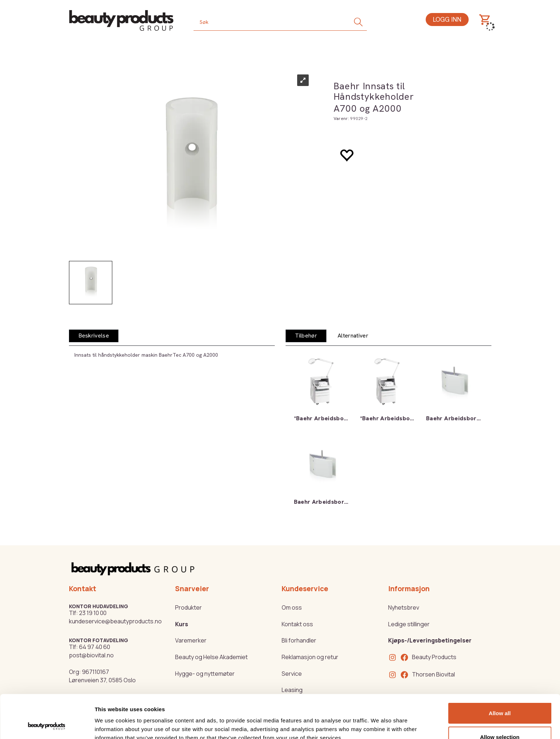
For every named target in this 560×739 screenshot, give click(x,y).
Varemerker (191, 640)
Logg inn (447, 19)
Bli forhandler (299, 640)
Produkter (188, 607)
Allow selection (500, 696)
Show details (379, 720)
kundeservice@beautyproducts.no (115, 621)
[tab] (94, 336)
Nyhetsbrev (404, 607)
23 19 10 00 (93, 613)
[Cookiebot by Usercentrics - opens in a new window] (47, 725)
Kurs (182, 624)
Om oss (292, 607)
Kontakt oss (297, 624)
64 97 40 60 (95, 647)
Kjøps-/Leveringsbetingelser (430, 640)
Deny (500, 720)
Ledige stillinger (409, 624)
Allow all (500, 672)
